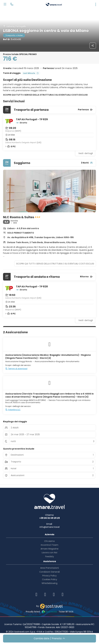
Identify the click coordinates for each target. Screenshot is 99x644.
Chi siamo (50, 541)
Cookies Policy (50, 579)
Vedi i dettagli (86, 153)
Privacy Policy (50, 576)
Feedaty (50, 556)
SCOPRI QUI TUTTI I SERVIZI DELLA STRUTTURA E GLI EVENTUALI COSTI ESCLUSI (45, 95)
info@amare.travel (50, 527)
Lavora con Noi (50, 553)
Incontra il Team (50, 545)
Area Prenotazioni (50, 568)
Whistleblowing (50, 583)
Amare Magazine (50, 549)
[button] (8, 191)
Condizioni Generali (50, 572)
